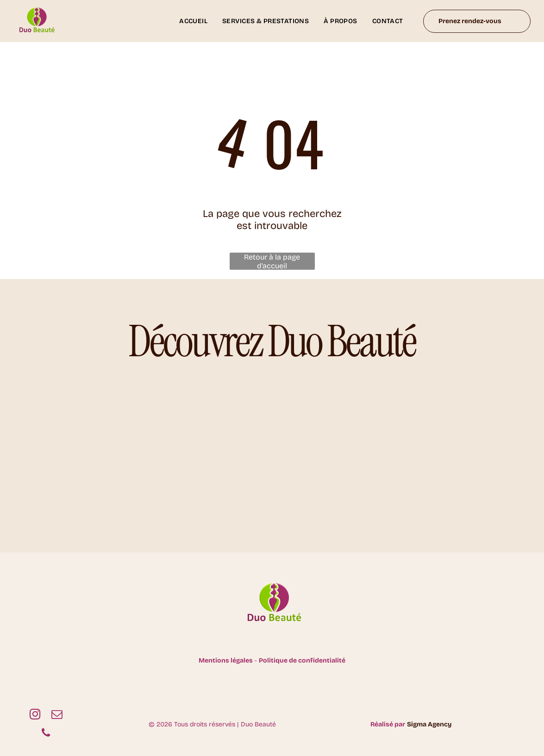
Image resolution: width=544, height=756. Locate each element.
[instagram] (35, 715)
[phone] (46, 734)
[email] (57, 715)
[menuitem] (193, 21)
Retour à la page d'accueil (272, 261)
